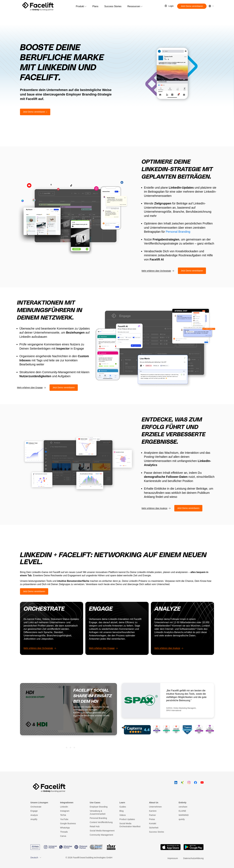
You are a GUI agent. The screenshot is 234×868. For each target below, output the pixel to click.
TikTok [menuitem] (63, 815)
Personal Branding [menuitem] (98, 818)
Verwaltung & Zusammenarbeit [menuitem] (98, 812)
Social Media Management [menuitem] (102, 831)
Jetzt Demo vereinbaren (192, 6)
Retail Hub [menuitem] (95, 826)
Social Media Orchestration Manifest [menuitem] (130, 825)
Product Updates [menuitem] (127, 819)
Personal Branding (178, 232)
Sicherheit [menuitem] (154, 828)
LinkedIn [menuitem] (64, 807)
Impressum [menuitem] (173, 858)
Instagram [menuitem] (65, 811)
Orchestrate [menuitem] (36, 807)
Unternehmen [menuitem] (155, 807)
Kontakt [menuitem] (153, 823)
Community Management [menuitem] (101, 835)
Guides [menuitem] (123, 807)
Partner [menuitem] (153, 815)
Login (171, 6)
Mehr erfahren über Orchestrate (156, 271)
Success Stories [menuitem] (157, 832)
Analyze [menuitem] (34, 815)
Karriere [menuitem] (153, 811)
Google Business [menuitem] (68, 823)
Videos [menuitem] (123, 815)
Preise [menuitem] (152, 819)
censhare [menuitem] (183, 807)
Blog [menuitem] (121, 811)
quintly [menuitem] (182, 819)
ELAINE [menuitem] (182, 811)
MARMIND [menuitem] (184, 815)
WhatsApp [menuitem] (65, 828)
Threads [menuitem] (64, 832)
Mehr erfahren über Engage (30, 388)
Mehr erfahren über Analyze (155, 508)
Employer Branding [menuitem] (99, 807)
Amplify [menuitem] (34, 819)
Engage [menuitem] (34, 811)
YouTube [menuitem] (64, 819)
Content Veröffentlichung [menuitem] (101, 822)
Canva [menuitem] (63, 836)
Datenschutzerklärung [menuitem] (193, 858)
